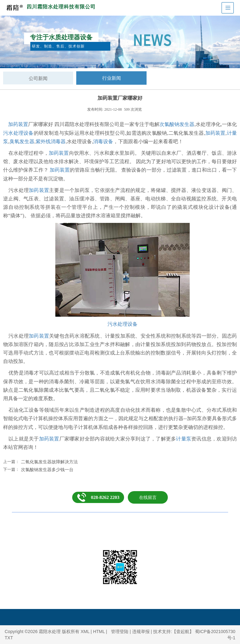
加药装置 (18, 124)
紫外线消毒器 (51, 141)
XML (85, 631)
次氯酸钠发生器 (177, 124)
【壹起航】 (183, 631)
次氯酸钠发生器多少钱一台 (47, 470)
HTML (99, 631)
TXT (9, 638)
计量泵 (184, 439)
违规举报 (141, 631)
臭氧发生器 (22, 141)
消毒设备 (103, 141)
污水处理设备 (18, 133)
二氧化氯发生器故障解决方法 (49, 462)
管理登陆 (120, 631)
